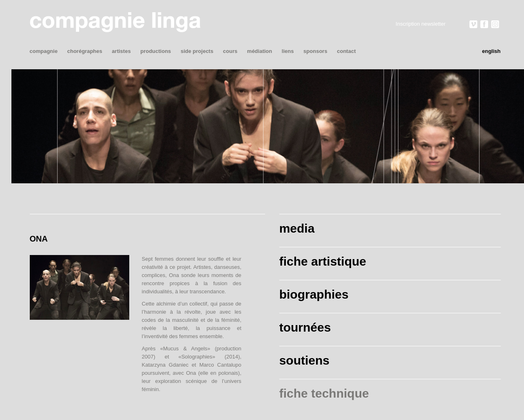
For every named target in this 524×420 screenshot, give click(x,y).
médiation (260, 51)
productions (156, 51)
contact (346, 51)
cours (230, 51)
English (491, 51)
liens (288, 51)
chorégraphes (85, 51)
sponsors (315, 51)
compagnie (44, 51)
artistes (121, 51)
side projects (197, 51)
